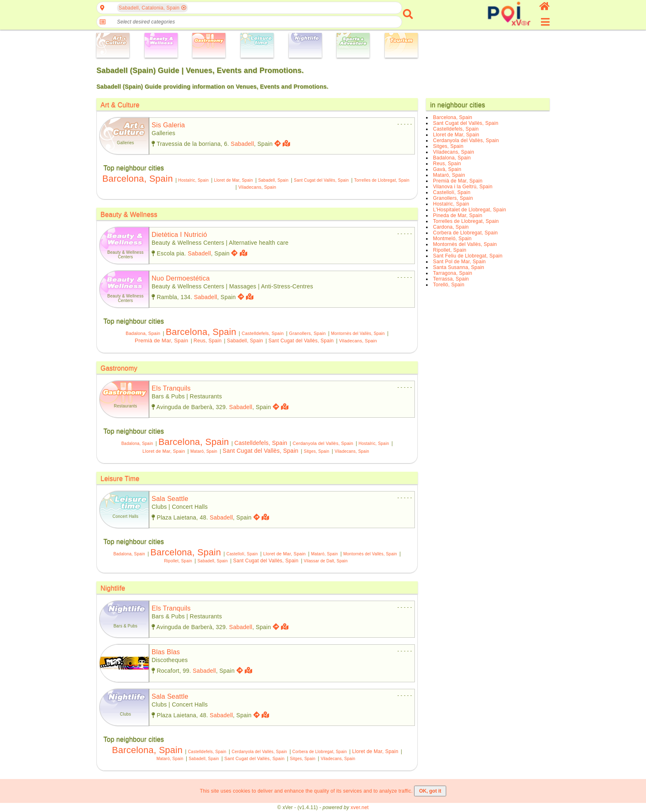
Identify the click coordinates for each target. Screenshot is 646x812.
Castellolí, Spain (242, 554)
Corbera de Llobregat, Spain (320, 752)
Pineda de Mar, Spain (458, 215)
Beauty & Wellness (129, 214)
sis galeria (168, 125)
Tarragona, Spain (453, 273)
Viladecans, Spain (257, 187)
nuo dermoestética (181, 278)
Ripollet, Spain (178, 561)
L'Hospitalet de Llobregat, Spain (469, 210)
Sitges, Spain (316, 451)
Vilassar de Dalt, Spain (326, 561)
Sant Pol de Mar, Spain (459, 262)
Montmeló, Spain (452, 239)
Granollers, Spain (307, 333)
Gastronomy (119, 368)
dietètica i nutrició (179, 235)
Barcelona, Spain (137, 179)
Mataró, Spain (204, 451)
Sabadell (242, 144)
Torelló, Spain (449, 285)
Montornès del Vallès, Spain (358, 333)
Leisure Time (120, 479)
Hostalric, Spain (194, 180)
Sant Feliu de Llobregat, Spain (468, 256)
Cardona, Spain (451, 227)
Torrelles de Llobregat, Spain (382, 180)
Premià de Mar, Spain (161, 340)
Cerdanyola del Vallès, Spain (323, 443)
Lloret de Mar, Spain (233, 180)
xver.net (360, 807)
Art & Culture (120, 105)
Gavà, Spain (447, 169)
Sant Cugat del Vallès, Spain (321, 180)
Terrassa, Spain (451, 279)
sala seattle (170, 499)
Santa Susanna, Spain (459, 267)
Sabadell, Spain (274, 180)
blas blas (166, 652)
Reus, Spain (208, 341)
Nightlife (113, 588)
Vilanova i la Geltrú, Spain (463, 187)
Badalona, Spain (143, 333)
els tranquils (171, 388)
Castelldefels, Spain (263, 333)
